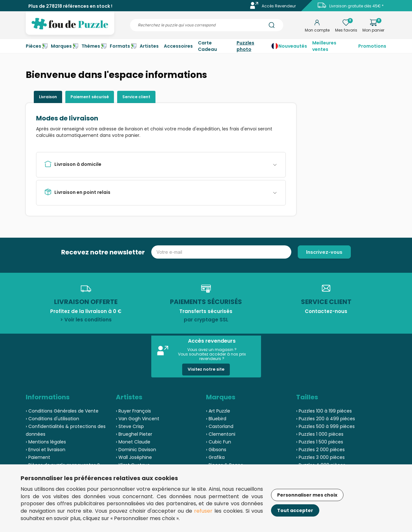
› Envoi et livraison (46, 450)
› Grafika (215, 457)
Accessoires (178, 46)
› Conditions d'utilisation (52, 419)
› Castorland (220, 426)
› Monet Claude (133, 442)
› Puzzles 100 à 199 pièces (324, 411)
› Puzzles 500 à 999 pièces (325, 426)
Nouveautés (293, 46)
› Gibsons (216, 450)
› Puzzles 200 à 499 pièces (326, 419)
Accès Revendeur (279, 6)
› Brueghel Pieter (134, 434)
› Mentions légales (46, 442)
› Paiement (38, 457)
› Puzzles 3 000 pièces (320, 457)
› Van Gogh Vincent (138, 419)
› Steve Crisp (130, 426)
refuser (203, 511)
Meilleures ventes (324, 46)
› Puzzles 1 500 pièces (320, 442)
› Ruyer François (133, 411)
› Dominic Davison (136, 450)
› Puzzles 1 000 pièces (320, 434)
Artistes (149, 46)
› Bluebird (216, 419)
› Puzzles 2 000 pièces (320, 450)
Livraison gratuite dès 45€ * (356, 6)
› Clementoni (221, 434)
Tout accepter (295, 510)
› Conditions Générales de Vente (62, 411)
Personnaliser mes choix (307, 495)
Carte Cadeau (207, 46)
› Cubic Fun (219, 442)
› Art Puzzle (218, 411)
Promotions (372, 46)
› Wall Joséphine (134, 457)
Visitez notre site (206, 369)
